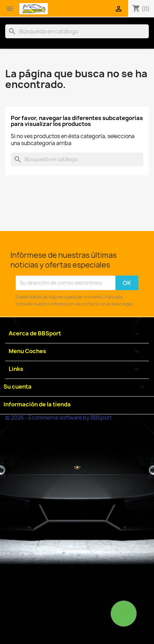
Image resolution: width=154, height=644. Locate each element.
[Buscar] (77, 31)
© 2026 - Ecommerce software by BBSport (58, 418)
